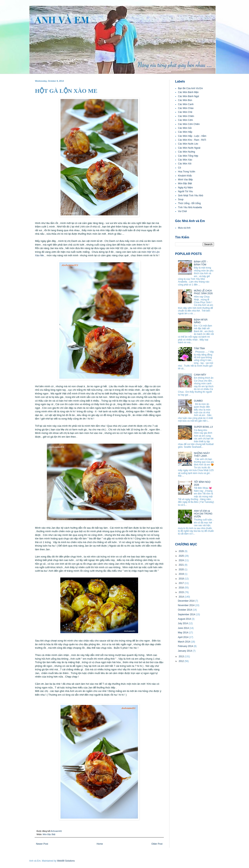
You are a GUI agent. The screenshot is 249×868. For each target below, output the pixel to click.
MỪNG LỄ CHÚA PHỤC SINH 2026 (203, 292)
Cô (179, 168)
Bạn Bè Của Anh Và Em (190, 88)
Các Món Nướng (187, 152)
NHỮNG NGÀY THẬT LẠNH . (202, 455)
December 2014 (186, 601)
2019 (182, 574)
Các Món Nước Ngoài (189, 148)
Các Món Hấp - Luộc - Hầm (192, 136)
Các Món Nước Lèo (188, 144)
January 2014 (185, 651)
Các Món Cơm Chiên (189, 124)
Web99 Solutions (66, 861)
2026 (182, 551)
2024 (182, 560)
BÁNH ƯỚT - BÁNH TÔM (201, 263)
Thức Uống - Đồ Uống (189, 203)
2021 (182, 565)
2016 (182, 588)
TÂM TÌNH (199, 348)
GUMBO (198, 401)
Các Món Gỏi (185, 128)
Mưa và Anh (184, 228)
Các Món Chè (185, 112)
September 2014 (187, 614)
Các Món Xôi (185, 164)
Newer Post (42, 844)
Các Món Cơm (185, 120)
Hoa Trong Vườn (187, 172)
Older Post (157, 844)
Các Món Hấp (185, 132)
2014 (182, 597)
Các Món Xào (185, 160)
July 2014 (183, 623)
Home (100, 844)
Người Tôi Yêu (185, 191)
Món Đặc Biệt (49, 834)
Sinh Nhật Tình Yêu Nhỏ (191, 196)
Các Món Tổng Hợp (188, 156)
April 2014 (183, 637)
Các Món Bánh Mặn (188, 92)
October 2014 (185, 610)
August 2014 (185, 619)
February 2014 (186, 646)
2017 (182, 583)
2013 (182, 656)
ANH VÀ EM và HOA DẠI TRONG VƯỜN (203, 514)
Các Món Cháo (186, 108)
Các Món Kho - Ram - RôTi (192, 140)
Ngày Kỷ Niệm (185, 188)
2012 (182, 661)
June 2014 (184, 628)
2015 (182, 592)
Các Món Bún (185, 100)
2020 (182, 570)
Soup (181, 199)
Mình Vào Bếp (185, 180)
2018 (182, 579)
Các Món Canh (186, 104)
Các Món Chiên (186, 116)
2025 (182, 556)
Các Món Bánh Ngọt (189, 96)
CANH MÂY (200, 375)
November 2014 (186, 605)
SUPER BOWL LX (203, 427)
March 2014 (184, 642)
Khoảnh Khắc (185, 176)
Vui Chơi (182, 211)
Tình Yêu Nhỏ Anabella (190, 207)
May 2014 (183, 633)
